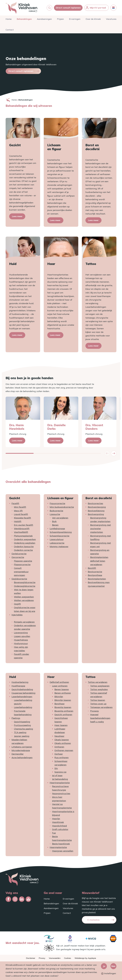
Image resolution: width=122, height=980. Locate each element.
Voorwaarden (55, 958)
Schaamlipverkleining (61, 533)
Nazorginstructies (61, 795)
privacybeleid (89, 912)
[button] (49, 8)
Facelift (15, 505)
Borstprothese (95, 577)
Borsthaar (60, 705)
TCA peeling (20, 734)
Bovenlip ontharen (64, 712)
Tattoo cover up (98, 705)
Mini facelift (20, 508)
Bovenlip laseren (63, 709)
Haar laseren (61, 727)
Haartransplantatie (60, 784)
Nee (113, 966)
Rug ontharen (62, 759)
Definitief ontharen (59, 683)
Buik (54, 523)
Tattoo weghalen (99, 691)
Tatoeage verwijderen (101, 709)
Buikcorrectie (56, 512)
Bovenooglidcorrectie (25, 584)
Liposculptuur (57, 541)
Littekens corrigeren (22, 748)
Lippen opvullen (22, 637)
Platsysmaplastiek (23, 537)
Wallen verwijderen (24, 602)
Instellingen (109, 973)
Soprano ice (60, 773)
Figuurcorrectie (57, 505)
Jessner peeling (22, 737)
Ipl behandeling (60, 780)
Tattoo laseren (98, 701)
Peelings (16, 719)
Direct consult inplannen (68, 8)
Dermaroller (18, 755)
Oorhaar (59, 755)
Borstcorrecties (95, 505)
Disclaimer (31, 958)
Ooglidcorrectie (19, 580)
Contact (10, 31)
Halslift (18, 523)
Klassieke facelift (22, 519)
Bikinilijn (59, 698)
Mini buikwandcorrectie (62, 508)
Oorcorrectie (18, 559)
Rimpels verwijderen (24, 623)
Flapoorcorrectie (22, 566)
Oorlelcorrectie (19, 555)
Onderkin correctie (23, 551)
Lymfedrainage (57, 530)
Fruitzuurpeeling (22, 727)
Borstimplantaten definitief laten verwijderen (99, 562)
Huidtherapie (18, 687)
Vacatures (111, 20)
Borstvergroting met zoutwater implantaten (101, 530)
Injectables (17, 616)
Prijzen (60, 20)
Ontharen (59, 748)
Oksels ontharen (63, 744)
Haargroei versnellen (63, 852)
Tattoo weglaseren (100, 687)
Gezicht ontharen (63, 716)
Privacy (42, 958)
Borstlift (92, 569)
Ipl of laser (57, 777)
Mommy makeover (59, 548)
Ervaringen (75, 20)
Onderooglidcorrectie (25, 587)
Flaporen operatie (23, 562)
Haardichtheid (59, 827)
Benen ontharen (63, 694)
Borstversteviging (97, 508)
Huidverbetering (20, 683)
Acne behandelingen (22, 759)
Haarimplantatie (58, 848)
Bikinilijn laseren (63, 701)
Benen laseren (62, 691)
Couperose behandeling (23, 694)
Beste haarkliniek (61, 845)
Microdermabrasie (21, 752)
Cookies (68, 958)
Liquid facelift (21, 515)
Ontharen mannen (64, 752)
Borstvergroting (96, 515)
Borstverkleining (96, 512)
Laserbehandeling (23, 709)
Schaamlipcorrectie (60, 537)
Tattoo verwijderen (98, 683)
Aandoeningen (44, 20)
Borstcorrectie (95, 573)
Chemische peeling (23, 730)
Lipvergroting (21, 634)
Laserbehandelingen (22, 698)
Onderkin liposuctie (24, 548)
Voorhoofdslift (21, 533)
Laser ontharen (60, 687)
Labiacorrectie (57, 544)
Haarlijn (56, 820)
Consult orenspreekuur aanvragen (21, 573)
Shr (56, 770)
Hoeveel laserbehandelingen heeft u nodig (100, 719)
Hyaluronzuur (21, 645)
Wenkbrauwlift (22, 530)
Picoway (95, 712)
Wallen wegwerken (24, 598)
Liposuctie (55, 515)
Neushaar (59, 737)
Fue (54, 834)
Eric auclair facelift (24, 526)
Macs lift (18, 512)
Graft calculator (60, 831)
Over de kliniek (93, 20)
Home (9, 20)
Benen (55, 526)
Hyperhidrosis (21, 641)
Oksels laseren (62, 741)
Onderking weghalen (25, 544)
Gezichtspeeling (22, 723)
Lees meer (17, 218)
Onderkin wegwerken (25, 541)
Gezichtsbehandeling (22, 691)
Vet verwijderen (60, 519)
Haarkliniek (58, 823)
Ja (104, 966)
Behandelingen (24, 20)
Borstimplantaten (97, 580)
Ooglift (17, 605)
